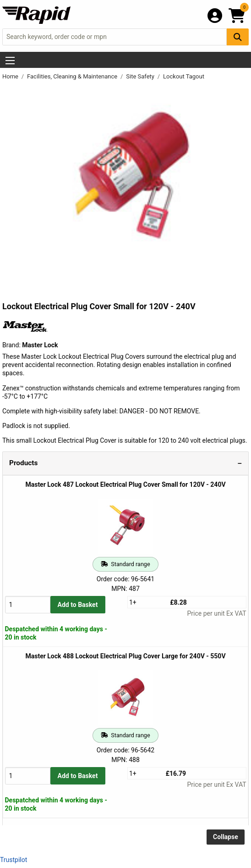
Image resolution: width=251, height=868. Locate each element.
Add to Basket (78, 605)
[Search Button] (238, 37)
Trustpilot (14, 860)
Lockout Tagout (184, 76)
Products (23, 463)
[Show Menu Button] (10, 61)
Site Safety (141, 76)
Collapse (226, 837)
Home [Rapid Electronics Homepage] (11, 76)
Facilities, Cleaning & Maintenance (73, 76)
